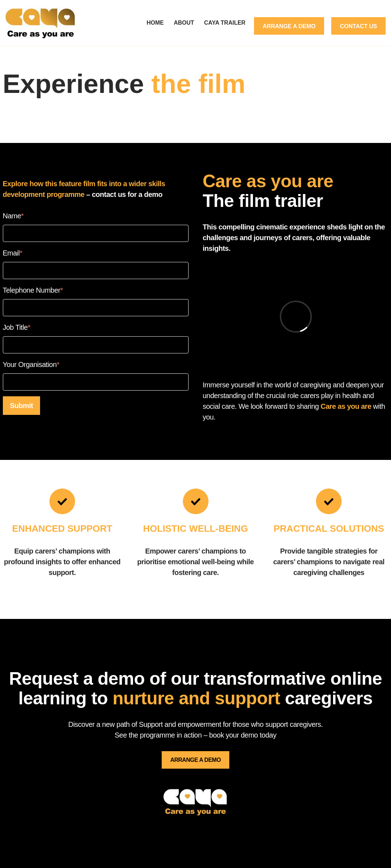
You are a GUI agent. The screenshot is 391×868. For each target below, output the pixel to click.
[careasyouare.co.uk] (43, 23)
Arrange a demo (289, 26)
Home (155, 23)
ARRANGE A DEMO (195, 760)
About (184, 23)
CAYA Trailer (225, 23)
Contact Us (358, 26)
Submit (22, 406)
